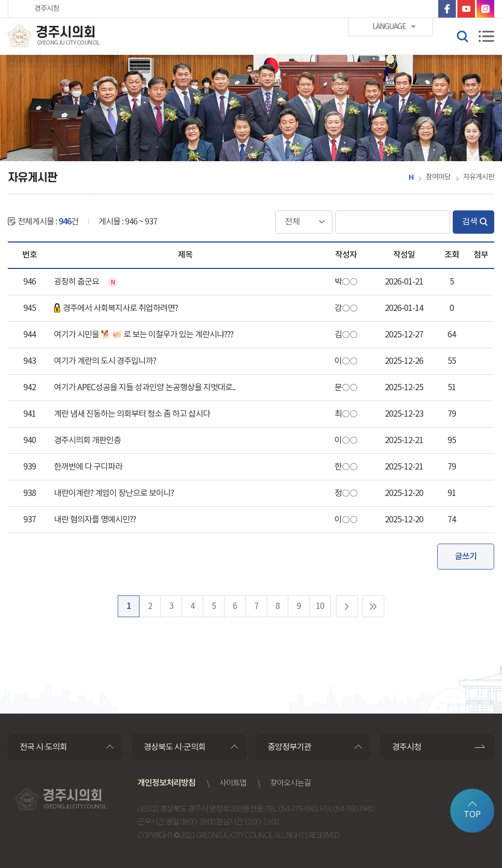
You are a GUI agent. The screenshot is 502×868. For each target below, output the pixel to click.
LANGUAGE (389, 9)
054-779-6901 (299, 809)
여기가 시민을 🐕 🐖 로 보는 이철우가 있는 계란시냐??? (144, 335)
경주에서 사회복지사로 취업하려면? (116, 308)
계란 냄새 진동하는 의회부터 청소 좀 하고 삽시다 (132, 414)
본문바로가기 (0, 0)
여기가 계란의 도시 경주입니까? (105, 361)
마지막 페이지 (373, 606)
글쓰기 (466, 557)
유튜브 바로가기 (466, 9)
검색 (470, 222)
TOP (472, 815)
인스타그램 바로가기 (485, 9)
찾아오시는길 (290, 783)
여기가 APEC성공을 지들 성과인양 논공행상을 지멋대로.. (145, 388)
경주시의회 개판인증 (87, 440)
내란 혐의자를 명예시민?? (95, 520)
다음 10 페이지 (347, 606)
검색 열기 (462, 36)
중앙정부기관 (289, 747)
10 (320, 606)
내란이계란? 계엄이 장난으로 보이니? (114, 493)
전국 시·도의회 (43, 747)
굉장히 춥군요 (77, 282)
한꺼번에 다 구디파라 (88, 467)
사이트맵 (233, 783)
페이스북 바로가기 (447, 9)
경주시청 (47, 9)
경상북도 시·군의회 (175, 747)
